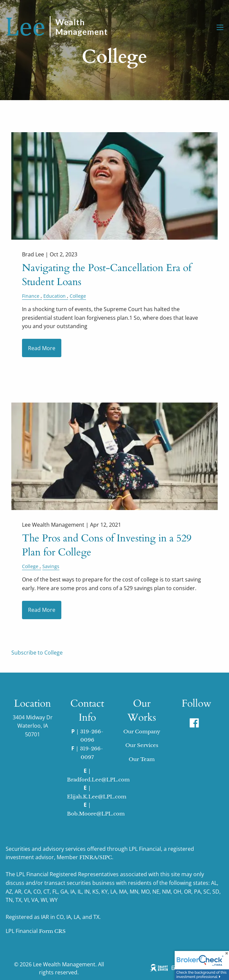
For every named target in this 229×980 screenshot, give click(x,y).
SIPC (106, 857)
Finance (31, 296)
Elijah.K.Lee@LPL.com (97, 797)
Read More (42, 348)
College (78, 296)
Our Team (142, 759)
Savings (51, 566)
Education (54, 296)
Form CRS (52, 931)
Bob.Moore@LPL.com (96, 814)
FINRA (88, 857)
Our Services (142, 745)
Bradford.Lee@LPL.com (98, 780)
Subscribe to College (37, 653)
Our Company (142, 731)
